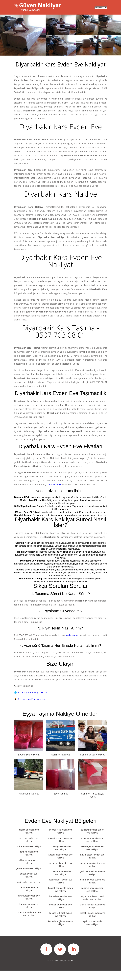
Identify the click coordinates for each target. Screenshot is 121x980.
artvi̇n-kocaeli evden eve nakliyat (92, 866)
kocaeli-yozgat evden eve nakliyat (60, 849)
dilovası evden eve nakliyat (29, 871)
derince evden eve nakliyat (29, 863)
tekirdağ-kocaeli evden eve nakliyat (92, 857)
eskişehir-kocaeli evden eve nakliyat (92, 841)
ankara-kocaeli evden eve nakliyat (92, 891)
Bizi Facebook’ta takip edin (32, 708)
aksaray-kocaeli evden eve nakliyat (92, 849)
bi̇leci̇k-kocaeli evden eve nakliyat (92, 916)
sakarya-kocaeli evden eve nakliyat (92, 899)
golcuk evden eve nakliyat (29, 885)
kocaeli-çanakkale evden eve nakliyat (60, 899)
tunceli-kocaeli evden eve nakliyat (92, 924)
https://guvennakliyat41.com (33, 702)
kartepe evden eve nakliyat (29, 915)
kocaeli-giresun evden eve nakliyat (60, 857)
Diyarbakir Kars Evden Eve (61, 127)
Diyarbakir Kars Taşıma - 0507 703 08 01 (61, 334)
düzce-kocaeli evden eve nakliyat (92, 874)
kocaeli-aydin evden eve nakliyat (60, 874)
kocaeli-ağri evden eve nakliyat (60, 916)
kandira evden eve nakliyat (29, 898)
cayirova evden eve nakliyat (29, 849)
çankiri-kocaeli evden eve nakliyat (92, 882)
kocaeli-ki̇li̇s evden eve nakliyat (60, 841)
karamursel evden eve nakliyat (29, 907)
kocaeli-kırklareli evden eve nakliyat (60, 924)
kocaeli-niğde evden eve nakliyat (60, 866)
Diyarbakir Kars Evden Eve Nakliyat (61, 262)
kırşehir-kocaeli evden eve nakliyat (92, 932)
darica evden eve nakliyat (29, 856)
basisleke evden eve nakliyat (29, 841)
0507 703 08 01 (58, 318)
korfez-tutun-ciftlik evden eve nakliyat (29, 923)
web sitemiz (54, 494)
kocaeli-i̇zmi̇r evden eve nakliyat (60, 891)
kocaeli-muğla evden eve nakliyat (60, 932)
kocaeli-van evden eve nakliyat (60, 907)
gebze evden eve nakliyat (29, 878)
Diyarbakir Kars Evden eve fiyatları (60, 456)
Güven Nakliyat (40, 5)
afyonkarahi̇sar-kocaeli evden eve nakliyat (92, 907)
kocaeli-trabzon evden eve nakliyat (60, 882)
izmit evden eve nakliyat (29, 892)
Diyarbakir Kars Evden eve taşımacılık (61, 399)
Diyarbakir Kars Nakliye (60, 195)
